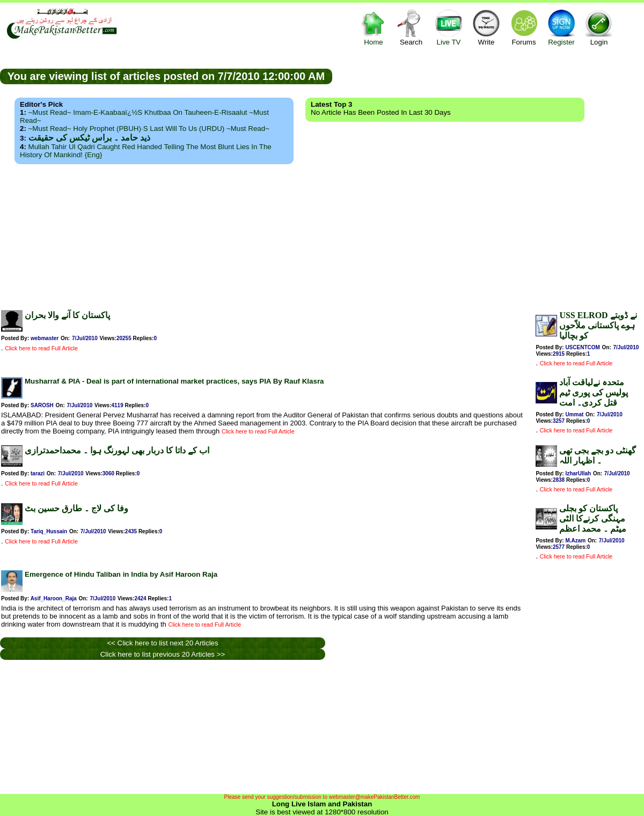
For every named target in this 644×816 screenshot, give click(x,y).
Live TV (449, 27)
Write (486, 27)
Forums (524, 27)
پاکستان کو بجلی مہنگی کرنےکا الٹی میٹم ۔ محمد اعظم (593, 519)
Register (561, 27)
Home (374, 27)
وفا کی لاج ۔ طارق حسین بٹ (76, 508)
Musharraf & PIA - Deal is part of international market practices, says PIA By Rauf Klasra (174, 381)
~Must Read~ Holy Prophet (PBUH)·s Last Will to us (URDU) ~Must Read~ (149, 128)
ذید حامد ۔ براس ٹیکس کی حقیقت (89, 138)
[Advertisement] (322, 234)
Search (411, 27)
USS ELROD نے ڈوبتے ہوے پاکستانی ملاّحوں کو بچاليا (598, 325)
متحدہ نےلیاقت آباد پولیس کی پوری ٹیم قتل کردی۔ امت (594, 392)
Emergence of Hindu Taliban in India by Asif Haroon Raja (121, 574)
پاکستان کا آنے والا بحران (67, 315)
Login (599, 27)
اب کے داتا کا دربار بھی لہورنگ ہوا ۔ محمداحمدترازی (117, 450)
